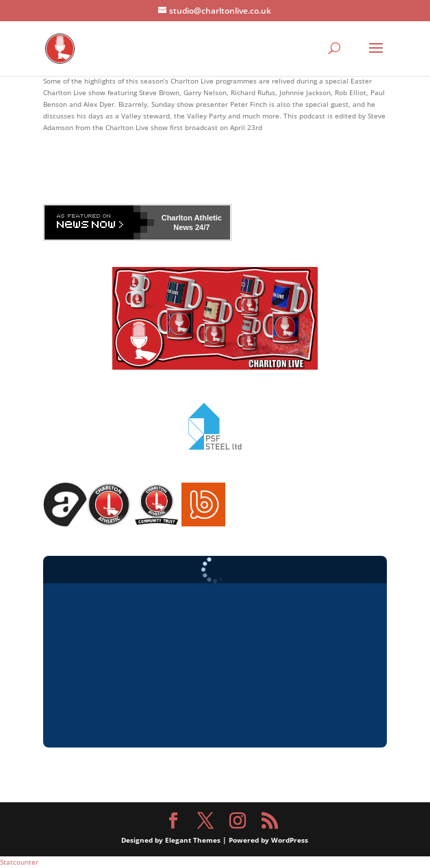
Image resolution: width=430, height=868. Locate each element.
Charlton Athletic (192, 218)
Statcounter (19, 862)
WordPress (290, 840)
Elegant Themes (193, 840)
